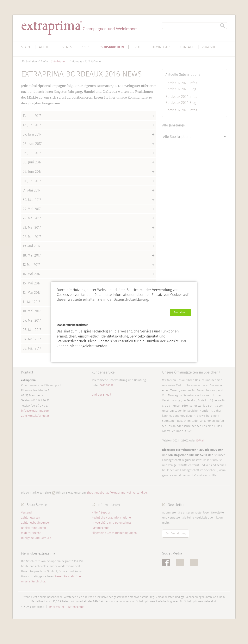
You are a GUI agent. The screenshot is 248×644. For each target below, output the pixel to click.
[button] (181, 313)
